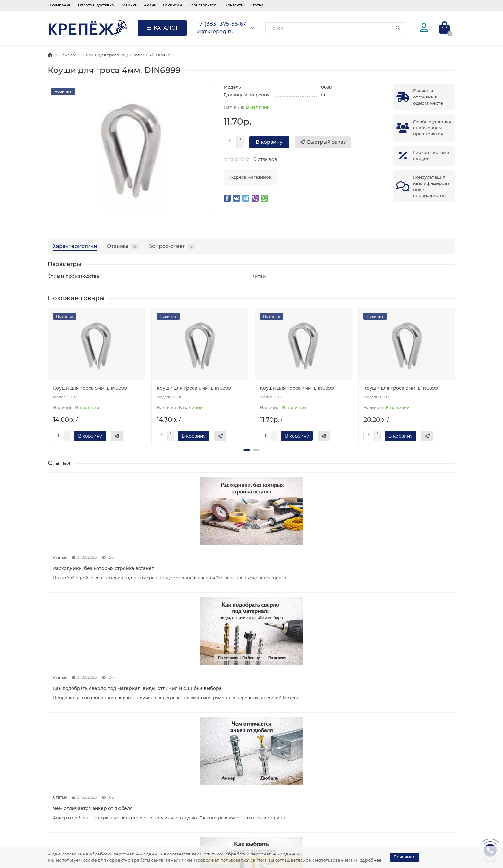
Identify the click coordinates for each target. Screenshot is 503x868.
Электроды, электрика (285, 822)
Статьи (257, 5)
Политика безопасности (80, 813)
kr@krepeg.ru (380, 796)
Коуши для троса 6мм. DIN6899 (194, 388)
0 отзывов (265, 159)
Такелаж (69, 55)
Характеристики (75, 246)
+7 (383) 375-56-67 (385, 787)
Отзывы (123, 246)
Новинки (129, 5)
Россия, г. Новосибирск (392, 830)
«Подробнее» (369, 860)
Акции (150, 5)
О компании (60, 5)
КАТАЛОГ (162, 28)
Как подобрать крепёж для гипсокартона (85, 713)
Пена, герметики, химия (286, 796)
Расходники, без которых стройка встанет (94, 567)
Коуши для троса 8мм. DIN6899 (401, 388)
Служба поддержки (179, 775)
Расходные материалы (285, 804)
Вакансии (172, 5)
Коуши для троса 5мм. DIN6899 (90, 388)
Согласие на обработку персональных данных (97, 825)
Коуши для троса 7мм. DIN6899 (297, 388)
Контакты (234, 5)
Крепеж (268, 787)
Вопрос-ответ (172, 246)
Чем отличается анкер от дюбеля (300, 564)
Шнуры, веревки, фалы (285, 839)
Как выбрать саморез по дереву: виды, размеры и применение (402, 567)
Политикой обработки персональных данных (250, 854)
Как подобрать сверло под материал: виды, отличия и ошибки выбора (199, 570)
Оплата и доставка (96, 5)
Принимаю (405, 857)
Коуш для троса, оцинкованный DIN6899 (130, 55)
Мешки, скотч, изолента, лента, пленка (304, 813)
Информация (67, 775)
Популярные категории (289, 775)
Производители (204, 5)
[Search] (335, 28)
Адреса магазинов (251, 177)
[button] (247, 450)
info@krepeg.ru (382, 804)
